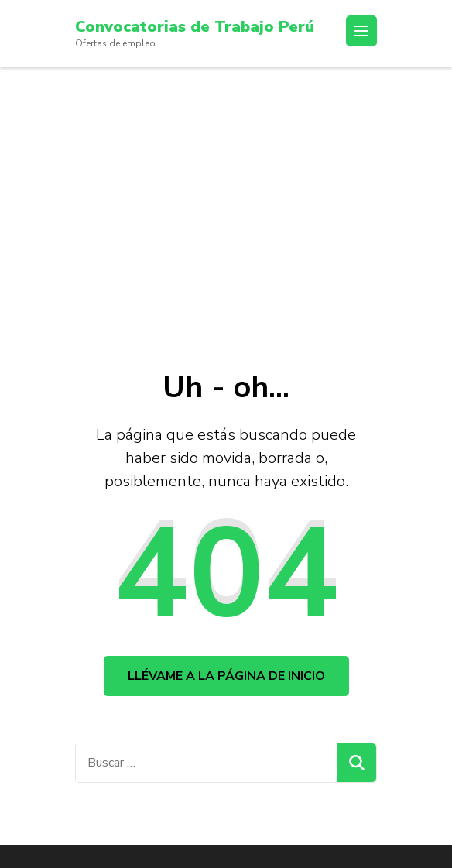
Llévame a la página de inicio (226, 676)
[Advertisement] (226, 184)
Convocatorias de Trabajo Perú (195, 27)
